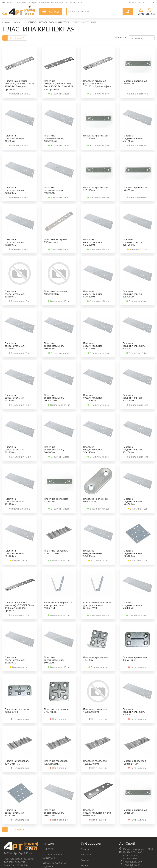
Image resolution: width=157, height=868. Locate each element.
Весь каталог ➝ (51, 837)
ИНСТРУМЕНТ (50, 831)
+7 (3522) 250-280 (133, 805)
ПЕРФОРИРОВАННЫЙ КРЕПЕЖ (54, 22)
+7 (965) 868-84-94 (133, 849)
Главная (6, 22)
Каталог (18, 22)
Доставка (22, 2)
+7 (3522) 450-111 (139, 2)
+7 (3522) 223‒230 (133, 831)
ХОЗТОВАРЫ (50, 820)
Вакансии (71, 2)
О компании (57, 2)
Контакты (44, 2)
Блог (80, 2)
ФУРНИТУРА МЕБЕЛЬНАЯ (57, 815)
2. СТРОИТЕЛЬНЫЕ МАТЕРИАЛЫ (53, 799)
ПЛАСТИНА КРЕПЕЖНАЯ (85, 22)
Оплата (11, 2)
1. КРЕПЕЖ (31, 22)
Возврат (33, 2)
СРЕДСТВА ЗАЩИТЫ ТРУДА (58, 826)
